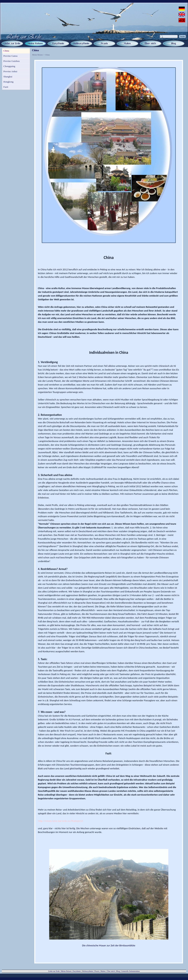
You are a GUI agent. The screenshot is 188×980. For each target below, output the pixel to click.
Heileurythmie (88, 971)
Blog (118, 971)
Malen (103, 971)
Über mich (111, 971)
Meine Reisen (37, 55)
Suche (182, 36)
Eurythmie (77, 971)
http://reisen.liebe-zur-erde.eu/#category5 (61, 821)
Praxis (97, 971)
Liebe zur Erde (54, 971)
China (47, 55)
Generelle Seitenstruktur (130, 971)
